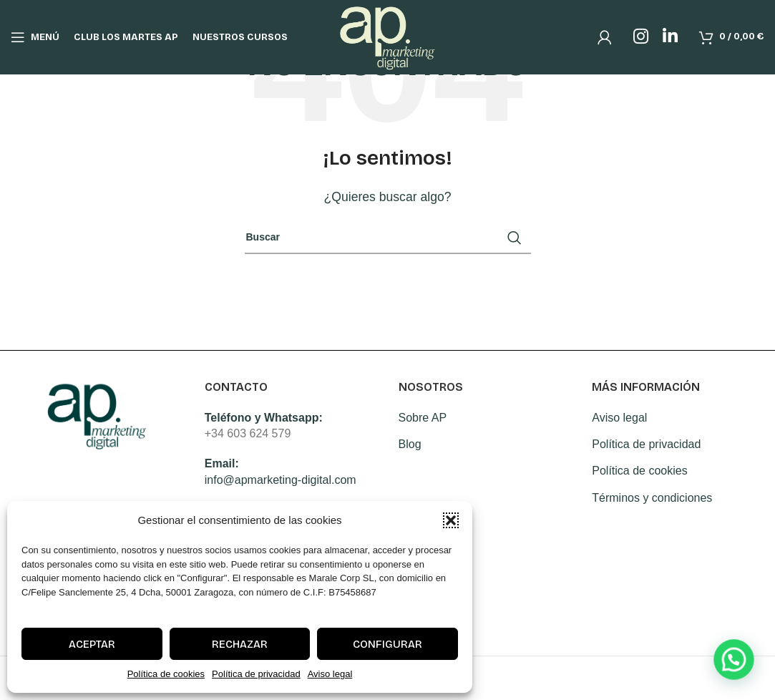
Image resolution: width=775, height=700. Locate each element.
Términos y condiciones (652, 498)
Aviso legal (330, 674)
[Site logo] (387, 36)
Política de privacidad (256, 674)
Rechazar (240, 644)
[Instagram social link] (641, 37)
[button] (451, 520)
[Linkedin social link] (670, 37)
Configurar (387, 644)
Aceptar (92, 644)
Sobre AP (423, 418)
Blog (410, 444)
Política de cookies (166, 674)
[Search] (388, 238)
